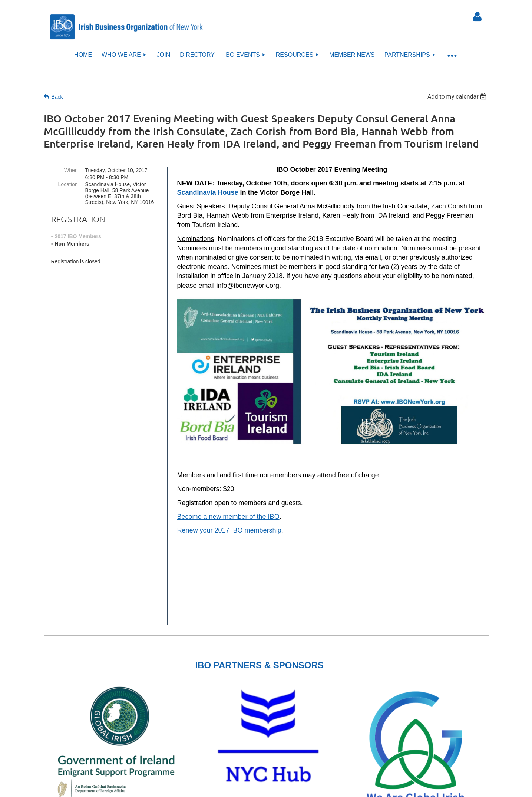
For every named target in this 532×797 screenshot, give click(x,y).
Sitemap (270, 780)
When (71, 170)
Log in (478, 17)
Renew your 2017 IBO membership (229, 530)
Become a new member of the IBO (228, 517)
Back (57, 97)
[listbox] (458, 97)
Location (68, 184)
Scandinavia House (208, 192)
